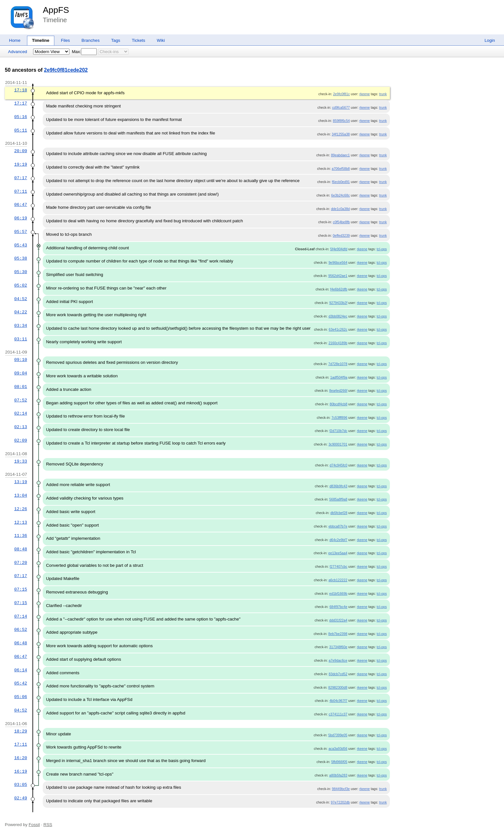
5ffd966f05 (339, 762)
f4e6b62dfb (339, 289)
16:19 (21, 771)
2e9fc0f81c (341, 94)
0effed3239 (341, 235)
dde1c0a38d (341, 209)
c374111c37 (338, 714)
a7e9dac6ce (338, 660)
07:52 (21, 400)
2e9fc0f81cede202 (66, 70)
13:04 (21, 495)
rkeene (365, 94)
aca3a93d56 (338, 749)
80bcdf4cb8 (339, 404)
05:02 (21, 285)
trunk (383, 94)
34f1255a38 (341, 134)
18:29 (21, 731)
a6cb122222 (338, 580)
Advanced (18, 52)
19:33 (21, 461)
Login (490, 40)
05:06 (21, 697)
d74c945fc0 (339, 465)
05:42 (21, 683)
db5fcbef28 (339, 513)
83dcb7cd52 (338, 674)
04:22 (21, 312)
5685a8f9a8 (338, 499)
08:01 (21, 387)
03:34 (21, 326)
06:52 (21, 630)
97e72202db (340, 802)
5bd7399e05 (338, 735)
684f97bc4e (338, 607)
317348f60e (338, 647)
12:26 (21, 509)
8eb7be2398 (338, 634)
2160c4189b (338, 343)
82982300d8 (338, 687)
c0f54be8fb (342, 222)
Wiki (161, 40)
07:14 (21, 616)
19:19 (21, 164)
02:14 (21, 413)
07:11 (21, 191)
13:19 (21, 482)
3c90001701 (338, 444)
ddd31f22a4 (338, 620)
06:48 (21, 643)
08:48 (21, 549)
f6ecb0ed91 (341, 182)
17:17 (21, 103)
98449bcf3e (341, 789)
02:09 (21, 440)
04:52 (21, 299)
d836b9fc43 (338, 486)
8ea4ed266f (338, 391)
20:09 (21, 151)
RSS (48, 825)
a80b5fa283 (338, 775)
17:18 (21, 90)
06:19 (21, 218)
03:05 (21, 785)
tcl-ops (382, 249)
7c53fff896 (339, 418)
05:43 (21, 245)
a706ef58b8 (341, 169)
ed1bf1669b (338, 593)
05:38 (21, 258)
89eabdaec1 (341, 155)
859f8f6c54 (342, 121)
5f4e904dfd (339, 249)
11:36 (21, 536)
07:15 (21, 589)
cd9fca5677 (341, 107)
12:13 (21, 522)
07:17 (21, 178)
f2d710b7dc (338, 431)
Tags (116, 40)
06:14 (21, 670)
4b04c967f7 (338, 701)
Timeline (41, 40)
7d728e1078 (338, 364)
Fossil (34, 825)
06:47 (21, 205)
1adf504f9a (339, 377)
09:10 (21, 360)
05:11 (21, 130)
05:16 (21, 117)
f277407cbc (339, 566)
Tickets (139, 40)
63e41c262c (338, 329)
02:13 (21, 427)
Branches (91, 40)
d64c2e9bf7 (338, 540)
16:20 (21, 758)
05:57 (21, 232)
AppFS (56, 10)
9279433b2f (338, 303)
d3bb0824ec (338, 316)
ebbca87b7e (338, 526)
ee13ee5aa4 (338, 553)
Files (65, 40)
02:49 (21, 798)
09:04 (21, 373)
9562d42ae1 (338, 276)
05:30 (21, 272)
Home (15, 40)
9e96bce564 (338, 262)
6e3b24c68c (340, 195)
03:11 (21, 339)
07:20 (21, 563)
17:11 (21, 744)
